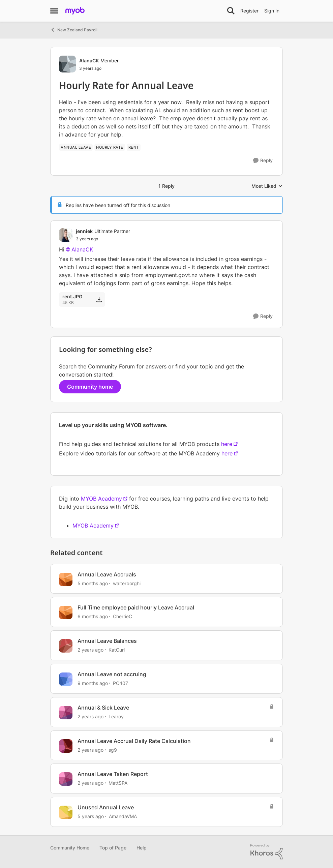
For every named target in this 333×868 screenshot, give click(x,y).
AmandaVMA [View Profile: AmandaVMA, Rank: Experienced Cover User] (123, 816)
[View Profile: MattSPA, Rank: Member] (66, 779)
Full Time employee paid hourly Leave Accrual (136, 607)
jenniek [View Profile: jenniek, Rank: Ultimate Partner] (84, 231)
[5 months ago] (93, 583)
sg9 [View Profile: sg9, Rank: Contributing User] (113, 750)
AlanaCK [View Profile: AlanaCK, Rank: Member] (89, 61)
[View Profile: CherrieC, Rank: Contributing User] (66, 612)
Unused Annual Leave (106, 807)
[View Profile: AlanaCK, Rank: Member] (67, 64)
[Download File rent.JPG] (99, 299)
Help (142, 848)
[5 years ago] (91, 816)
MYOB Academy (101, 499)
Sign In (272, 11)
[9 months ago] (93, 683)
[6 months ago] (93, 616)
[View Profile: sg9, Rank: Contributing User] (66, 746)
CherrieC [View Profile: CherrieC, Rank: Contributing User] (123, 616)
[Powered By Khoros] (267, 852)
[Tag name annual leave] (76, 147)
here (227, 444)
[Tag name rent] (134, 147)
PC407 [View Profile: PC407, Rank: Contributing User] (120, 683)
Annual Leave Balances (107, 641)
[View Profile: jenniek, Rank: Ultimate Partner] (66, 235)
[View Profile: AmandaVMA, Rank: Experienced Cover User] (66, 812)
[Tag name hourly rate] (110, 147)
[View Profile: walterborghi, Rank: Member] (66, 579)
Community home (90, 387)
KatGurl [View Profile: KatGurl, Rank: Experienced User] (117, 650)
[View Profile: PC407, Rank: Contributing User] (66, 679)
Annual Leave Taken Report (113, 774)
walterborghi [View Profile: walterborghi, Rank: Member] (127, 583)
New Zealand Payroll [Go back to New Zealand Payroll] (74, 30)
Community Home (70, 848)
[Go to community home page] (75, 11)
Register (249, 11)
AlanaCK (82, 249)
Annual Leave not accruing (112, 674)
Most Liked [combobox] (267, 186)
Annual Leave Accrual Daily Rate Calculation (134, 741)
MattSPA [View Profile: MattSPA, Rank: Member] (118, 783)
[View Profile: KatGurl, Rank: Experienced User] (66, 646)
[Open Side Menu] (54, 11)
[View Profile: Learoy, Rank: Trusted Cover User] (66, 713)
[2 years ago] (90, 650)
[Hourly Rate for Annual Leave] (103, 239)
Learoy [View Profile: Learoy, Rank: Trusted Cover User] (116, 716)
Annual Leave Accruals (107, 574)
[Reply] (263, 161)
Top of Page (113, 848)
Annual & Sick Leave (103, 708)
